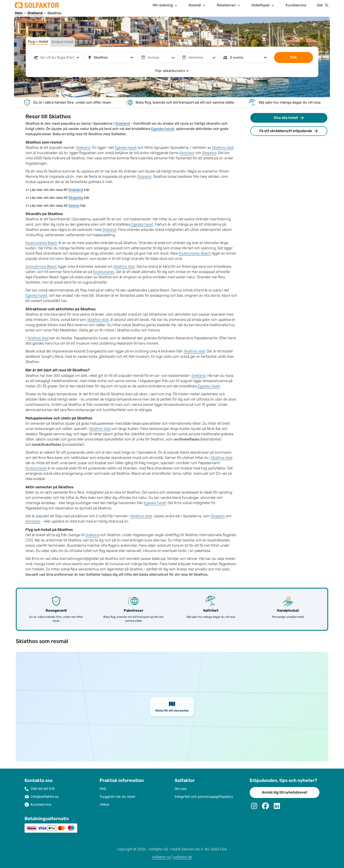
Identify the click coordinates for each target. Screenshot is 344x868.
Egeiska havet (163, 129)
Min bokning (165, 5)
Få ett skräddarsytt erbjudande (289, 131)
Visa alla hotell (289, 118)
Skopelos (209, 153)
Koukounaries (104, 272)
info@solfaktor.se (45, 797)
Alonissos (33, 521)
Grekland (123, 123)
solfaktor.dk (183, 857)
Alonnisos (187, 153)
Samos (74, 206)
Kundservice (296, 5)
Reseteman (229, 5)
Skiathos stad (223, 148)
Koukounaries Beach (41, 243)
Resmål (197, 5)
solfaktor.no (161, 857)
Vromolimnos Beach (41, 267)
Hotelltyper (263, 5)
